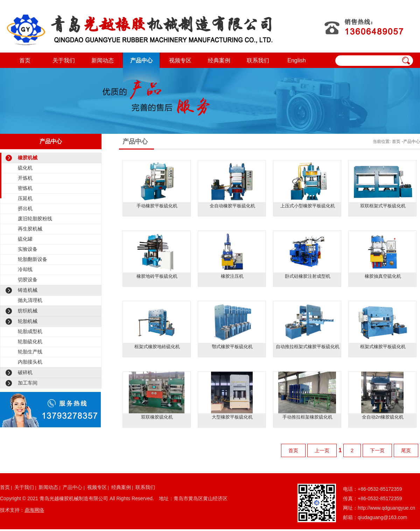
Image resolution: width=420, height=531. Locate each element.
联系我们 (258, 60)
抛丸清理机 (30, 300)
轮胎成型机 (30, 331)
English (296, 60)
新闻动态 (103, 60)
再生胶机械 (30, 229)
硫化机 (25, 168)
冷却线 (25, 269)
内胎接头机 (30, 362)
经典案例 (219, 60)
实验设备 (28, 249)
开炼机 (25, 178)
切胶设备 (28, 280)
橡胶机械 (28, 158)
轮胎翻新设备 (33, 259)
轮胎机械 (28, 321)
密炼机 (25, 188)
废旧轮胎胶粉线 (35, 219)
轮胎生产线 (30, 352)
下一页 (377, 450)
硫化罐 (25, 239)
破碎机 (25, 372)
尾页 (406, 450)
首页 (25, 60)
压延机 (25, 198)
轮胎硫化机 (30, 342)
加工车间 (28, 383)
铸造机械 (28, 290)
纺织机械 (28, 311)
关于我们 (64, 60)
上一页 (322, 450)
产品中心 (141, 60)
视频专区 (180, 60)
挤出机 (25, 208)
